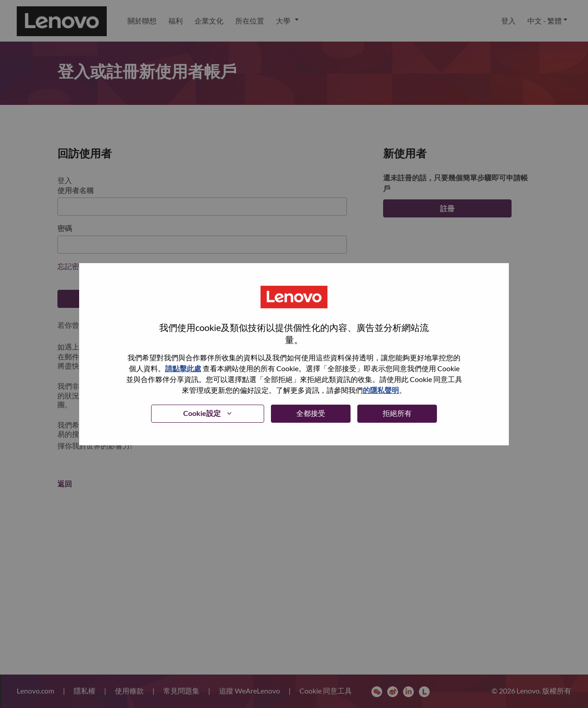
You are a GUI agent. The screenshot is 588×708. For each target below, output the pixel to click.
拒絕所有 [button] (397, 413)
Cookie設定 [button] (202, 413)
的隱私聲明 (381, 390)
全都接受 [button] (311, 413)
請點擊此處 (183, 368)
